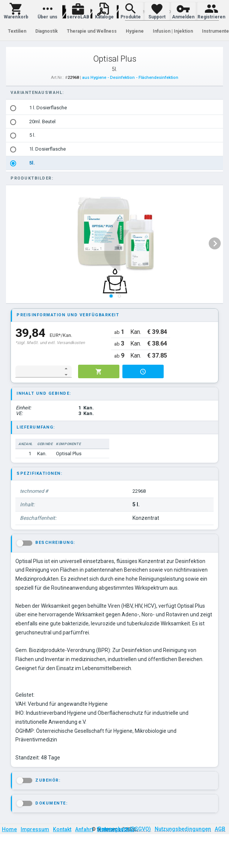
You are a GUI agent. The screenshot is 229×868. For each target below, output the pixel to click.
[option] (115, 108)
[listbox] (115, 136)
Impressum (35, 829)
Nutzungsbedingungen (183, 829)
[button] (16, 11)
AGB (220, 829)
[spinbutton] (38, 371)
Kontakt (62, 829)
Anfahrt (84, 829)
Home (9, 829)
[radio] (13, 108)
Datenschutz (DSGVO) (124, 829)
